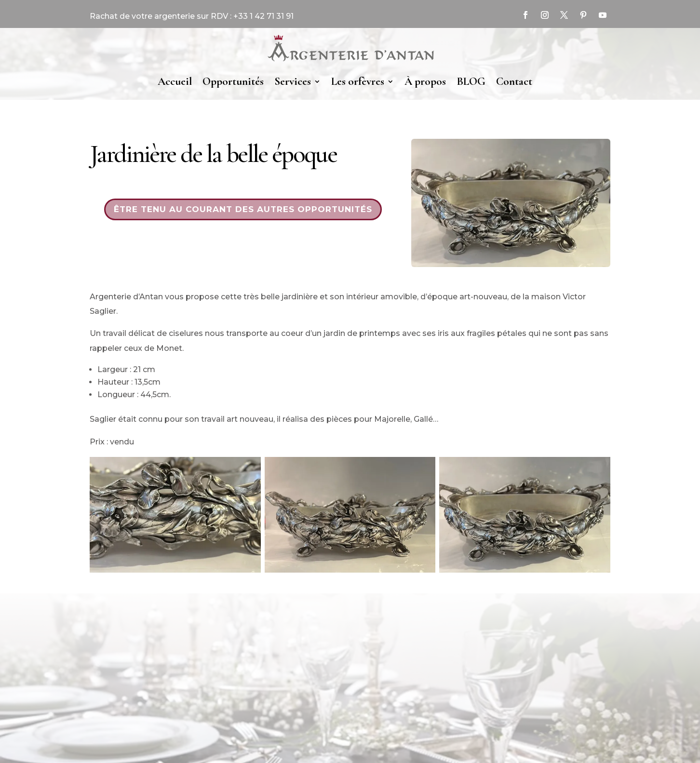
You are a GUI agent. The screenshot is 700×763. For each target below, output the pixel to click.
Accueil (175, 81)
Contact (514, 81)
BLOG (471, 81)
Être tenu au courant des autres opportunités (243, 209)
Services (293, 81)
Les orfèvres (358, 81)
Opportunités (233, 81)
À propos (425, 81)
